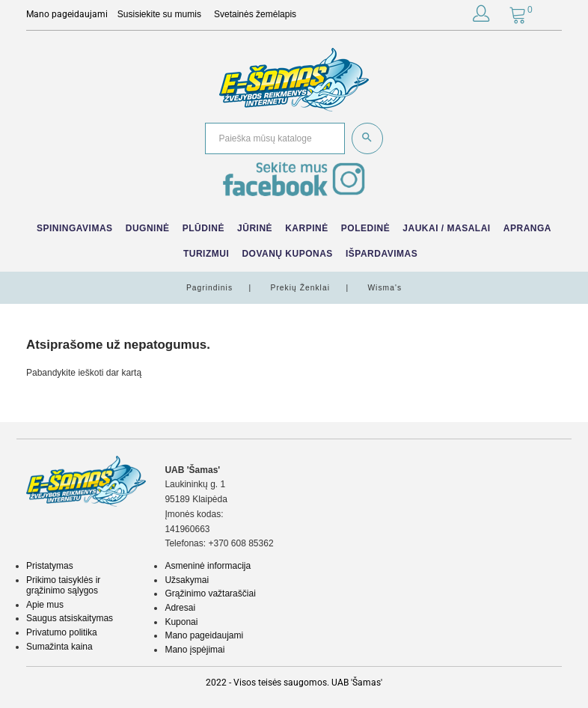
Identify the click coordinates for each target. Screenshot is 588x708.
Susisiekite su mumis (159, 14)
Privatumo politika (62, 632)
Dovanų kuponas (287, 254)
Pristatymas (50, 566)
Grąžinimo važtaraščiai (210, 593)
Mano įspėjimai (195, 650)
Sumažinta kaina (59, 647)
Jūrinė (255, 228)
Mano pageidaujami (204, 635)
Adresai (180, 608)
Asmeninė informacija (208, 566)
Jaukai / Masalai (446, 228)
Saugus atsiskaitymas (70, 618)
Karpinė (307, 228)
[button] (481, 16)
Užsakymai (187, 580)
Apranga (527, 228)
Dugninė (148, 228)
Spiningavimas (75, 228)
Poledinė (365, 228)
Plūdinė (203, 228)
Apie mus (45, 605)
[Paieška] (275, 139)
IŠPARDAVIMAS (382, 254)
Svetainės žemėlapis (255, 14)
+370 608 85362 (241, 543)
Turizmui (206, 254)
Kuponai (181, 622)
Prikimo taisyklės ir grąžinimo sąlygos (63, 585)
